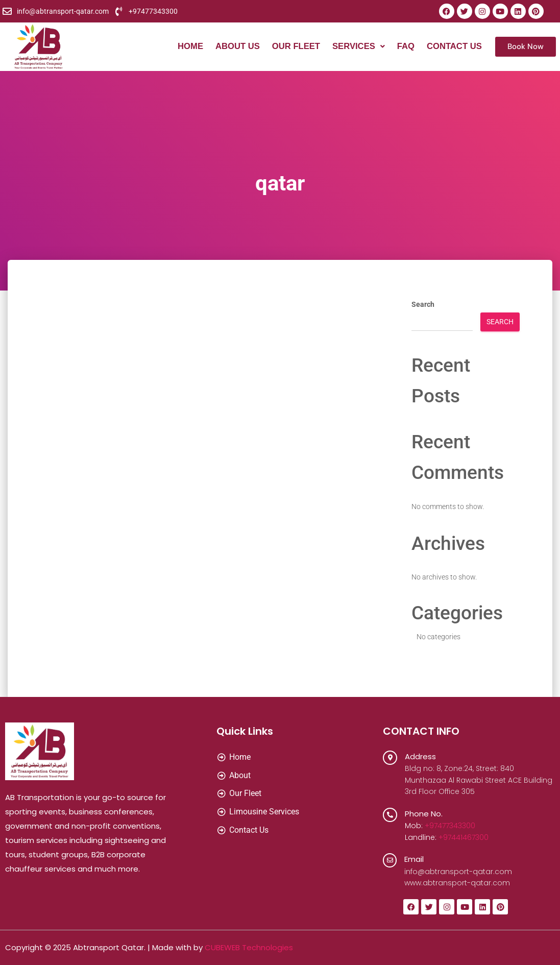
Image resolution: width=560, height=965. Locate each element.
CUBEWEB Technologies (249, 947)
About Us (234, 47)
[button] (357, 47)
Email (415, 859)
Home (186, 47)
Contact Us (454, 47)
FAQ (405, 47)
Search (423, 304)
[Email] (390, 860)
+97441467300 (464, 837)
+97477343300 (450, 826)
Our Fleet (293, 47)
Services (357, 47)
